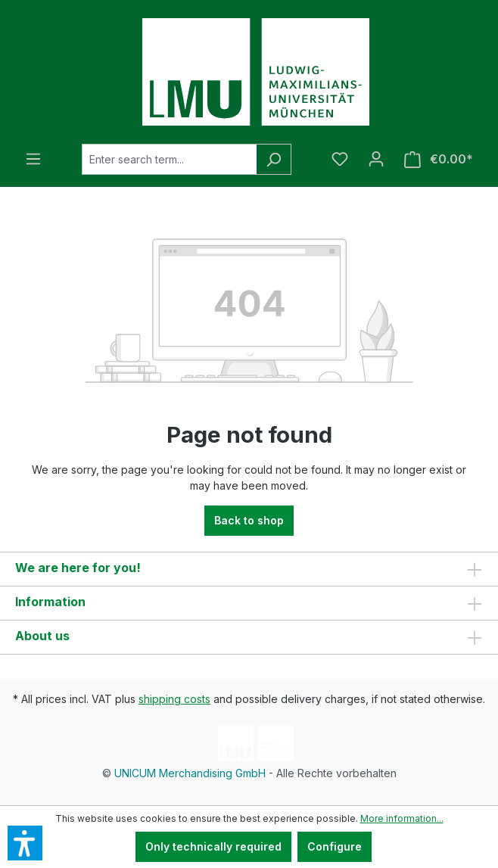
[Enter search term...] (169, 159)
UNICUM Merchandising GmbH (190, 773)
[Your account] (376, 159)
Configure (335, 846)
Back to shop (249, 520)
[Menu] (33, 159)
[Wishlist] (340, 159)
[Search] (274, 159)
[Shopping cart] (439, 159)
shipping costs (174, 699)
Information (50, 602)
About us (42, 636)
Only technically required (213, 846)
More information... (402, 818)
